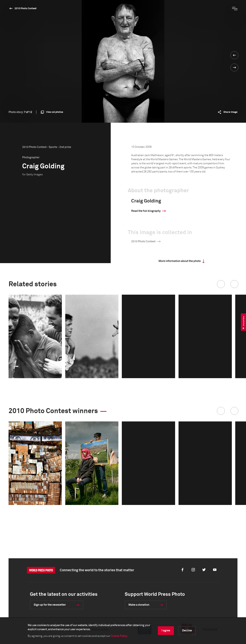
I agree (166, 631)
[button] (221, 284)
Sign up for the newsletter (50, 605)
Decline (187, 631)
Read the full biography (146, 211)
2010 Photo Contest (26, 9)
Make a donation (139, 605)
